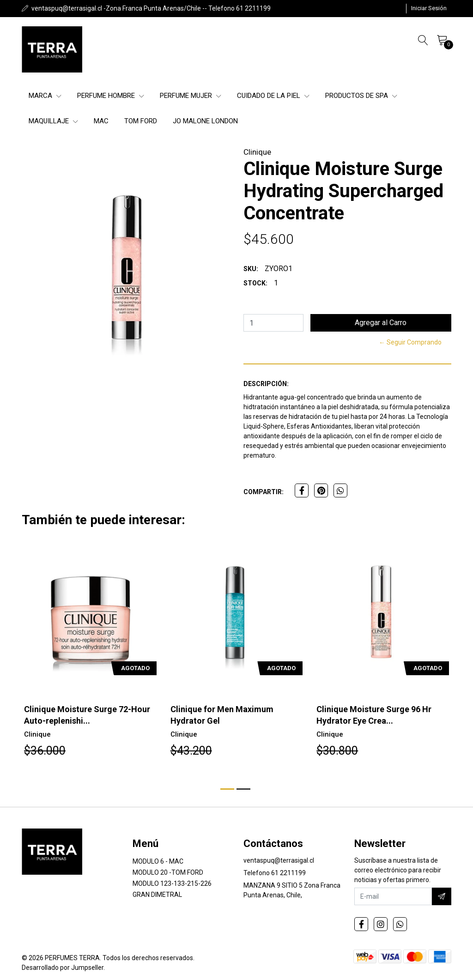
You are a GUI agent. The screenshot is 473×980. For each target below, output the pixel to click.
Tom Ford (141, 121)
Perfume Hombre (111, 96)
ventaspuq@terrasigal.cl (279, 860)
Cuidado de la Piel (273, 96)
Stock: (255, 283)
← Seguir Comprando (410, 342)
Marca (45, 96)
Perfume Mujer (191, 96)
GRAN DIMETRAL (157, 895)
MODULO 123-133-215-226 (172, 883)
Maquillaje (53, 121)
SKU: (251, 269)
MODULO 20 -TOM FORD (168, 872)
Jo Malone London (205, 121)
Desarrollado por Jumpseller (63, 968)
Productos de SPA (361, 96)
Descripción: (266, 384)
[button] (227, 789)
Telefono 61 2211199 (275, 873)
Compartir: (264, 492)
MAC (101, 121)
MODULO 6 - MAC (158, 861)
